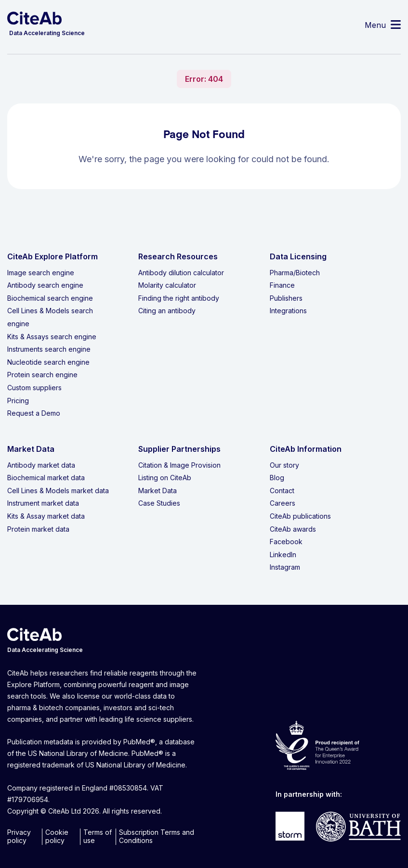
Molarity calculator (167, 285)
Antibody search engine (45, 285)
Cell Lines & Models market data (58, 491)
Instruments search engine (49, 349)
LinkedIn (283, 555)
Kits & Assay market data (46, 516)
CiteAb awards (293, 529)
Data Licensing (298, 256)
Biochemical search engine (50, 298)
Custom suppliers (34, 388)
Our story (284, 465)
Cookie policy (57, 836)
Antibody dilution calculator (181, 273)
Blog (277, 478)
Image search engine (41, 273)
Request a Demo (34, 413)
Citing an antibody (167, 311)
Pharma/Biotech (295, 273)
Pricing (18, 401)
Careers (283, 503)
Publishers (286, 298)
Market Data (158, 491)
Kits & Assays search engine (52, 337)
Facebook (286, 542)
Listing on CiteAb (165, 478)
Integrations (288, 311)
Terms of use (98, 836)
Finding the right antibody (179, 298)
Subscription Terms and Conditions (157, 836)
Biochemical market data (46, 478)
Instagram (285, 567)
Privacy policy (19, 836)
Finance (282, 285)
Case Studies (159, 503)
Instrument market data (43, 503)
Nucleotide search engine (48, 362)
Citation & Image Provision (179, 465)
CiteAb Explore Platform (53, 256)
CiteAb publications (300, 516)
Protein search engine (42, 375)
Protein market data (38, 529)
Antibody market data (41, 465)
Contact (282, 491)
